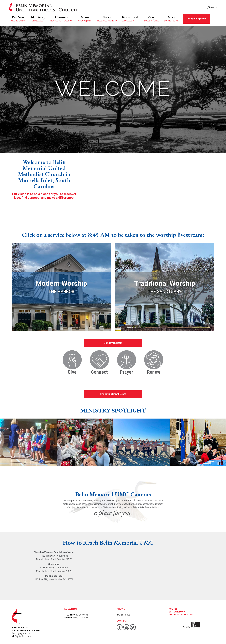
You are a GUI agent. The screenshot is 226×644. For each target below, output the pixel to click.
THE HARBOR (61, 291)
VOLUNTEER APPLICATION (181, 615)
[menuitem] (18, 19)
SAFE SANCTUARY (177, 612)
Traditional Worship (165, 283)
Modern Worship (61, 283)
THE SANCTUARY (165, 291)
